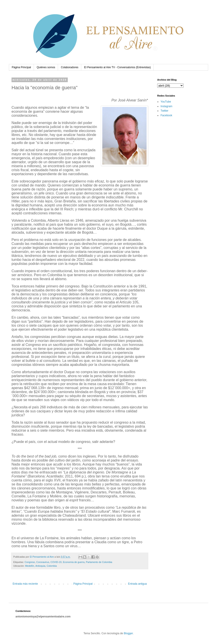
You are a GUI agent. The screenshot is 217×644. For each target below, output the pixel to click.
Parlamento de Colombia (99, 562)
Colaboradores (70, 67)
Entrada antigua (137, 584)
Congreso (30, 562)
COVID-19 (56, 562)
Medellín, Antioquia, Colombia (41, 566)
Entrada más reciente (25, 584)
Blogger (128, 633)
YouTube (166, 102)
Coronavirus (43, 562)
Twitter (164, 111)
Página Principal (21, 67)
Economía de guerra (74, 562)
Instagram (166, 106)
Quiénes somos (46, 67)
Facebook (166, 115)
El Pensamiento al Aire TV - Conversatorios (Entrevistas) (117, 67)
